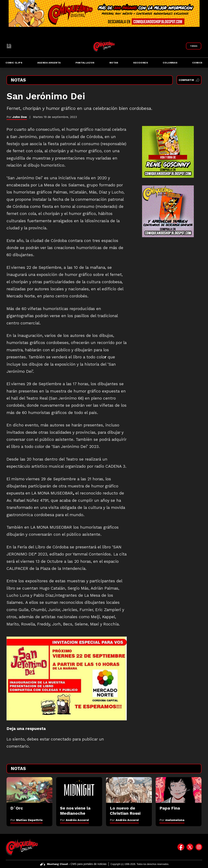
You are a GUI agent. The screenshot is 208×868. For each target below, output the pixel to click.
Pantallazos (85, 63)
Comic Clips (14, 63)
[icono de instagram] (199, 847)
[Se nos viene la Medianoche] (79, 790)
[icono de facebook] (181, 847)
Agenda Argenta (49, 63)
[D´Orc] (29, 790)
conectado (61, 739)
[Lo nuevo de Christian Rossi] (129, 790)
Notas (114, 63)
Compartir (189, 80)
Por (26, 820)
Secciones (141, 63)
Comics (197, 63)
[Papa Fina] (179, 790)
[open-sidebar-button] (9, 46)
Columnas (170, 63)
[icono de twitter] (190, 847)
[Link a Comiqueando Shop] (194, 46)
